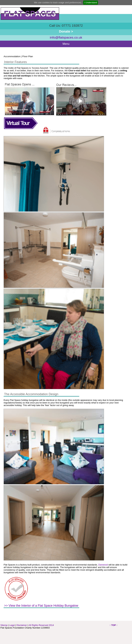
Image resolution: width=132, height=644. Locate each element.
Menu (66, 44)
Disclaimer (22, 625)
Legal (12, 625)
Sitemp (4, 625)
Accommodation (12, 56)
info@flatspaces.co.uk (66, 37)
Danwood (103, 565)
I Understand (91, 2)
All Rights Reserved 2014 (41, 625)
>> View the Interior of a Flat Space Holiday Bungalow (41, 606)
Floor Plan (28, 56)
